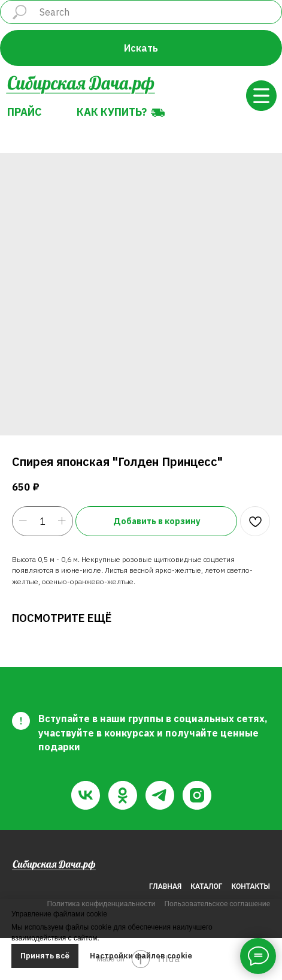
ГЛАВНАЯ (165, 886)
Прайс (25, 112)
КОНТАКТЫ (251, 886)
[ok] (123, 795)
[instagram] (197, 795)
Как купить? (112, 112)
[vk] (86, 795)
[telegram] (160, 795)
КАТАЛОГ (206, 886)
